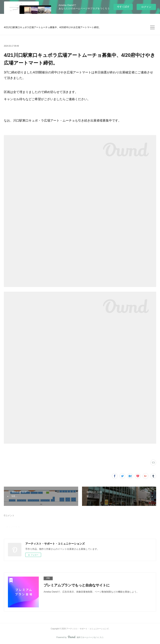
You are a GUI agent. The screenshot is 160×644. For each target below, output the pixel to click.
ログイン (146, 7)
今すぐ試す (123, 7)
